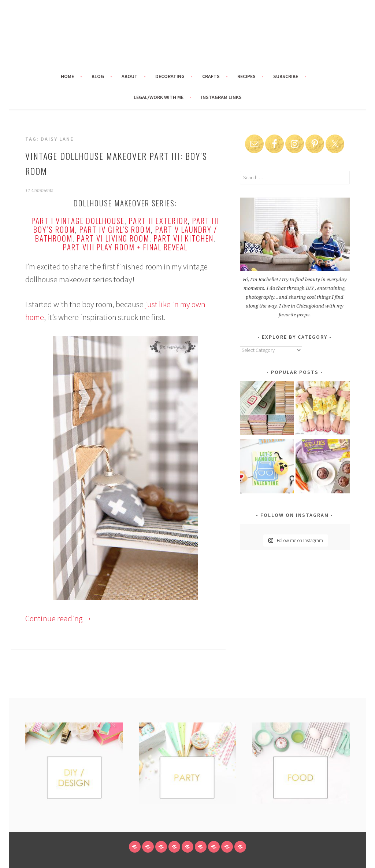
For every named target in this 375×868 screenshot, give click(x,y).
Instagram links (221, 97)
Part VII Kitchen (184, 238)
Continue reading (59, 618)
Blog (98, 76)
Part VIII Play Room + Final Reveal (125, 247)
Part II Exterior (158, 220)
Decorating (170, 76)
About (130, 76)
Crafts (211, 76)
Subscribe (286, 76)
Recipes (246, 76)
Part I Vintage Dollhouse (78, 220)
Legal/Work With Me (159, 97)
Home (67, 76)
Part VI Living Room (113, 238)
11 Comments (39, 191)
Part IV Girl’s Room (115, 229)
